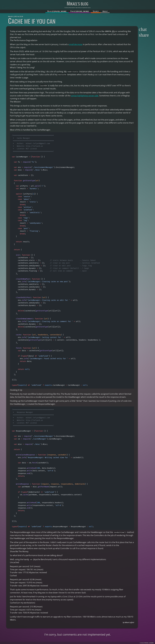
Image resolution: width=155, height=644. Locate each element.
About (105, 11)
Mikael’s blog (77, 4)
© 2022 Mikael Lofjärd (147, 643)
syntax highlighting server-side (85, 96)
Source (96, 11)
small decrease (76, 44)
